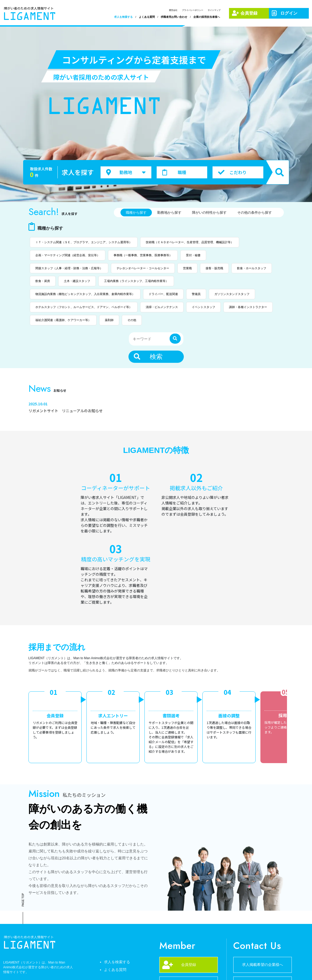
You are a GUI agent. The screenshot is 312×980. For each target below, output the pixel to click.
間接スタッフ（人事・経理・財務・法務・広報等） (69, 268)
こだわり (232, 173)
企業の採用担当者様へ (207, 17)
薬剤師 (109, 320)
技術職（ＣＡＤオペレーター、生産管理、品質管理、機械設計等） (190, 242)
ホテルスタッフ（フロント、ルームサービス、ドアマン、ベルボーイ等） (84, 307)
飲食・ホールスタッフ (252, 268)
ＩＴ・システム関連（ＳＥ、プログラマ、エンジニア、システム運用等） (84, 242)
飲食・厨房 (43, 281)
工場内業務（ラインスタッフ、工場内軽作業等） (136, 281)
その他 (132, 320)
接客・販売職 (214, 268)
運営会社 (173, 10)
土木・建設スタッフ (77, 281)
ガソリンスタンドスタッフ (232, 294)
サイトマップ (214, 10)
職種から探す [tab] (136, 213)
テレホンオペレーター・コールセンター (143, 268)
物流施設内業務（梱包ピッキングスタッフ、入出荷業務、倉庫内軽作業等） (85, 294)
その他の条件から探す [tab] (255, 213)
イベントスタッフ (203, 307)
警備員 (196, 294)
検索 (148, 357)
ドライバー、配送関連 (163, 294)
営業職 (187, 268)
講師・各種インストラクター (248, 307)
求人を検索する (123, 17)
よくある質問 (147, 17)
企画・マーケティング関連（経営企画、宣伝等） (68, 255)
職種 (174, 173)
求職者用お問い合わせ (174, 17)
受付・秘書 (193, 255)
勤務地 (126, 172)
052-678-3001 (189, 930)
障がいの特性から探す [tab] (209, 213)
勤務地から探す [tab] (169, 213)
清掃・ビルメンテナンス (162, 307)
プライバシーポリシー (193, 10)
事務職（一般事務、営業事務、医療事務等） (143, 255)
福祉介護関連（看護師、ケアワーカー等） (63, 320)
